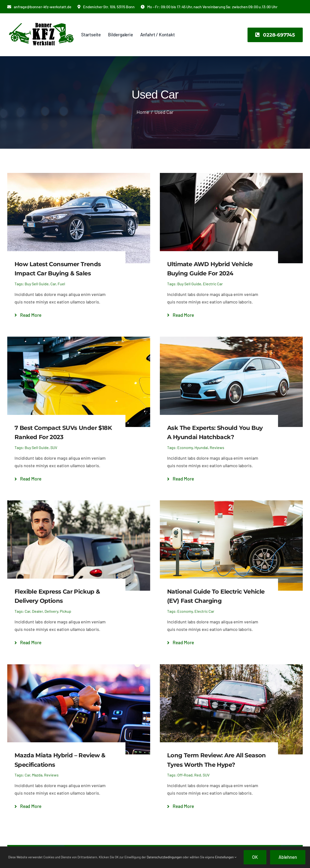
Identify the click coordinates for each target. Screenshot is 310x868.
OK (255, 857)
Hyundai (201, 447)
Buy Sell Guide (37, 284)
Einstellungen (226, 857)
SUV (54, 447)
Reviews (217, 447)
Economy (185, 447)
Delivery (51, 611)
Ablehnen (288, 857)
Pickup (66, 611)
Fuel (61, 284)
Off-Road (185, 775)
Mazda (37, 775)
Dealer (37, 611)
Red (198, 775)
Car (53, 284)
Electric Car (213, 284)
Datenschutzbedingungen (164, 857)
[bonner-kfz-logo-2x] (41, 20)
